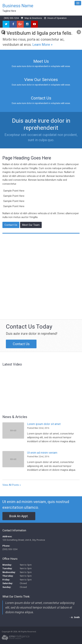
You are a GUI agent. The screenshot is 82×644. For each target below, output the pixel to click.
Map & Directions (33, 18)
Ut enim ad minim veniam (42, 453)
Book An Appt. (19, 516)
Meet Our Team (31, 225)
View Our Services (41, 80)
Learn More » (42, 45)
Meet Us (41, 61)
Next (79, 32)
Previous (3, 32)
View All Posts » (12, 485)
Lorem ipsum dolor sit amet (44, 424)
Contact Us (41, 98)
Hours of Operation (57, 18)
